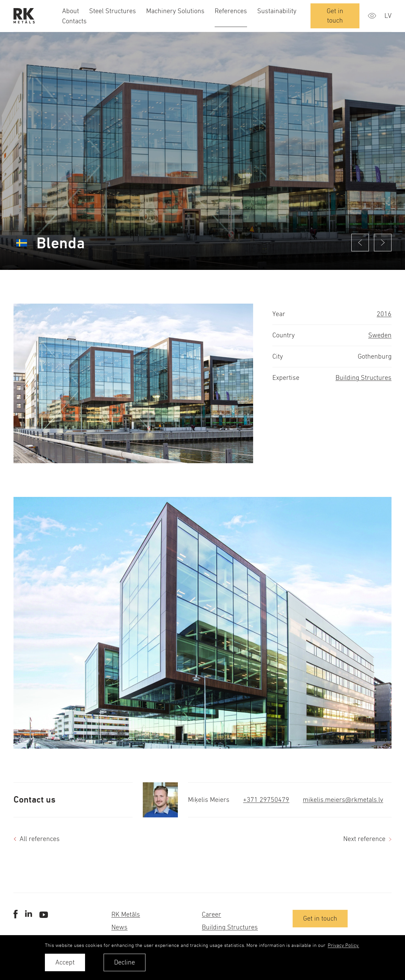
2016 (384, 314)
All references (40, 839)
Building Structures (363, 378)
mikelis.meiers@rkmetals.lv (343, 800)
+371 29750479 (266, 800)
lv (388, 16)
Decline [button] (125, 962)
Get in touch (335, 16)
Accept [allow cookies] (65, 962)
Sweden (380, 335)
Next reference (364, 839)
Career (211, 914)
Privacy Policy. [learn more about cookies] (343, 945)
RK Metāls (126, 914)
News (119, 927)
